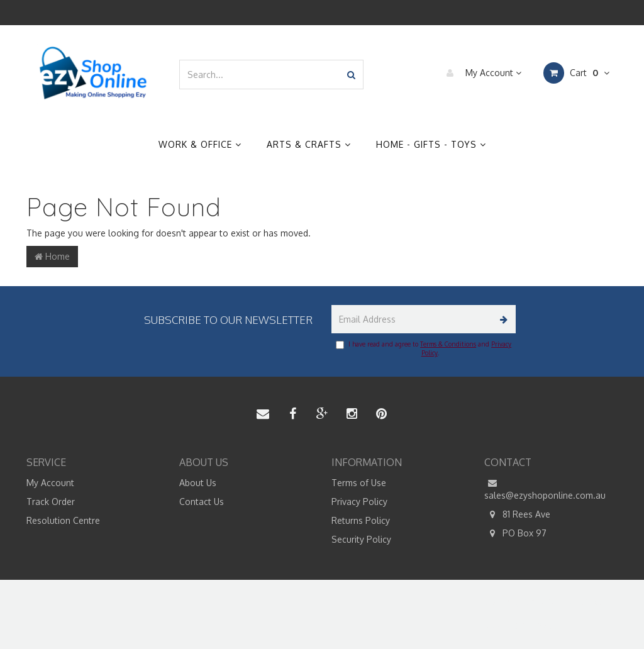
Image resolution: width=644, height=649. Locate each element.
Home (52, 256)
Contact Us (202, 502)
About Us (198, 483)
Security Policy (361, 539)
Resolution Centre (63, 520)
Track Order (51, 502)
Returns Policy (361, 520)
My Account (481, 73)
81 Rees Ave (517, 514)
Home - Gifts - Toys (431, 144)
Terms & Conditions (448, 344)
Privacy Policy (359, 502)
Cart (576, 73)
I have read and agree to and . (424, 348)
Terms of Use (359, 483)
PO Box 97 (515, 533)
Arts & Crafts (309, 144)
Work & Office (200, 144)
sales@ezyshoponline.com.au (545, 489)
